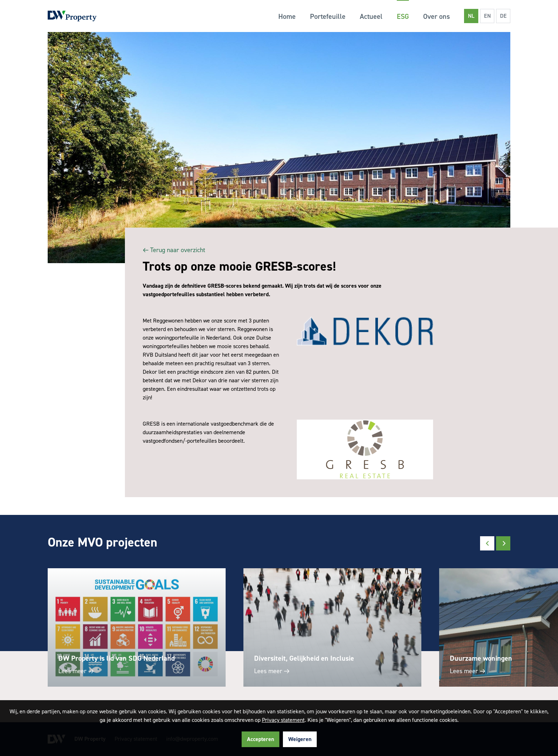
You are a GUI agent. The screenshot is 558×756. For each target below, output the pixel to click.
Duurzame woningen (481, 658)
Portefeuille (328, 16)
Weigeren (300, 739)
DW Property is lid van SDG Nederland (117, 658)
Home (287, 16)
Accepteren (260, 739)
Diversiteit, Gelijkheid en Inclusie (304, 658)
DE (503, 16)
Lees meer (75, 671)
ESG (403, 16)
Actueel (371, 16)
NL (471, 16)
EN (487, 16)
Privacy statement (283, 720)
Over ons (436, 16)
